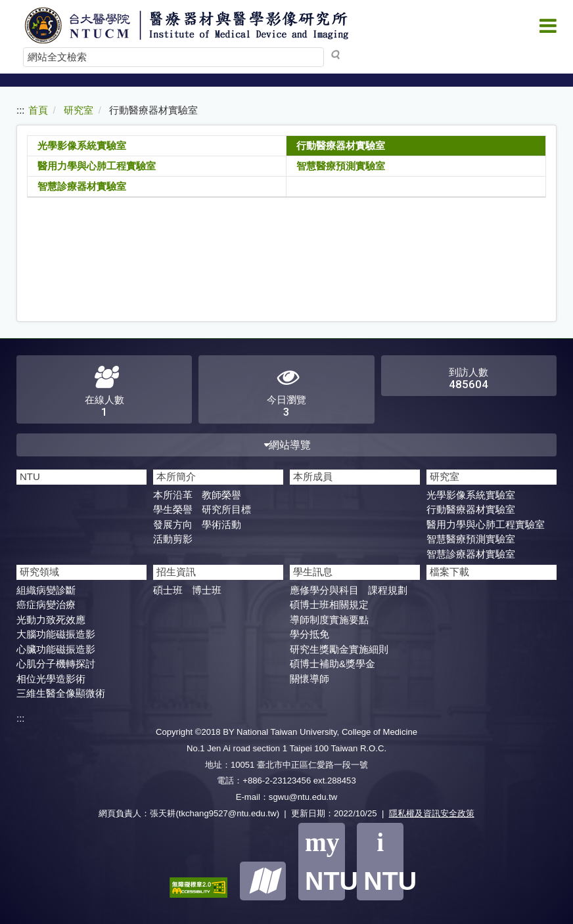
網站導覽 (287, 445)
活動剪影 (173, 539)
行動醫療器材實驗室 (341, 145)
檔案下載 (449, 572)
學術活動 (221, 524)
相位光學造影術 (51, 679)
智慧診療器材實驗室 (82, 186)
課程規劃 (388, 590)
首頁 (38, 110)
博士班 (207, 590)
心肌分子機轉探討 (56, 664)
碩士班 (168, 590)
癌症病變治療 (46, 605)
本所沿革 (173, 495)
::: (21, 110)
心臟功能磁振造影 (56, 649)
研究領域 (39, 572)
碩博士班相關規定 (329, 605)
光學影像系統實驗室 (82, 145)
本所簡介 (176, 476)
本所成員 (313, 476)
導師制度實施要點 (329, 620)
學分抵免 (309, 634)
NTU (30, 476)
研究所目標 (226, 509)
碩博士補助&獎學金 (332, 664)
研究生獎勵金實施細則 (339, 649)
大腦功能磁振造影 (56, 634)
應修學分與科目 (324, 590)
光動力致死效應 (51, 620)
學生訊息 (313, 572)
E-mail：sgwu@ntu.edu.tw (287, 797)
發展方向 (173, 524)
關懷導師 (309, 679)
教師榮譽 (221, 495)
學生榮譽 (173, 509)
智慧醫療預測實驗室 (341, 166)
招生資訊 (176, 572)
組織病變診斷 (46, 590)
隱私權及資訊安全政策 (432, 813)
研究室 (79, 110)
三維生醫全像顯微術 (61, 693)
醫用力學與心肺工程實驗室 (97, 166)
